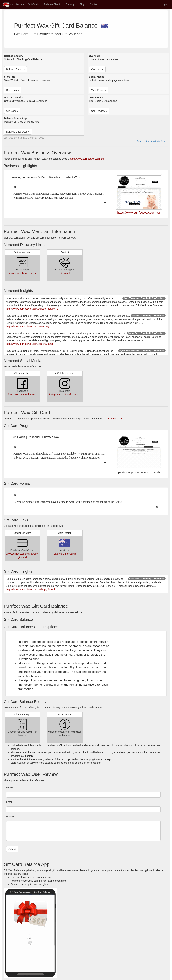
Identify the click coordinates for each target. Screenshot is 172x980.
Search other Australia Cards (152, 141)
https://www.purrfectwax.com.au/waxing (28, 326)
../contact (65, 273)
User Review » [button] (99, 111)
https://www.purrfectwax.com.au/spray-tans (30, 344)
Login (165, 4)
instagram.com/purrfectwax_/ (65, 394)
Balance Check (52, 4)
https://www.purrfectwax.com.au (87, 159)
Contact (94, 4)
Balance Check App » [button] (18, 132)
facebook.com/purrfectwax (22, 394)
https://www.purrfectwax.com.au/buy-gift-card (31, 589)
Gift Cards (33, 4)
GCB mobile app (113, 419)
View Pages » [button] (99, 90)
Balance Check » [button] (15, 69)
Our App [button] (70, 4)
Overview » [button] (97, 69)
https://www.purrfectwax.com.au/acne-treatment (32, 309)
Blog (82, 4)
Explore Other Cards (65, 554)
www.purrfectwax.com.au (22, 273)
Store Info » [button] (12, 90)
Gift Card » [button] (12, 111)
